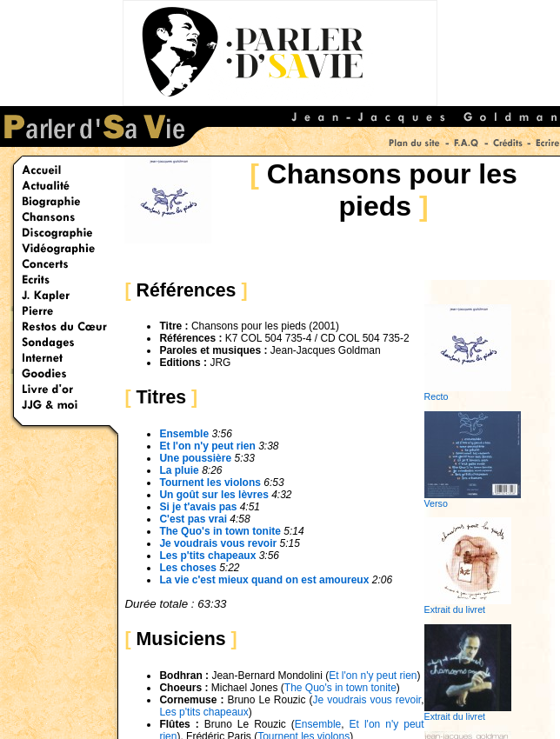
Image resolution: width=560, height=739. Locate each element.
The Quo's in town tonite (340, 688)
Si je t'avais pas (198, 507)
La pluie (180, 470)
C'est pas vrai (193, 519)
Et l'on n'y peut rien (373, 676)
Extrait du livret (468, 605)
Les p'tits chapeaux (203, 712)
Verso (473, 499)
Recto (468, 392)
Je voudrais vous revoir (218, 543)
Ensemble (184, 434)
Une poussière (195, 458)
